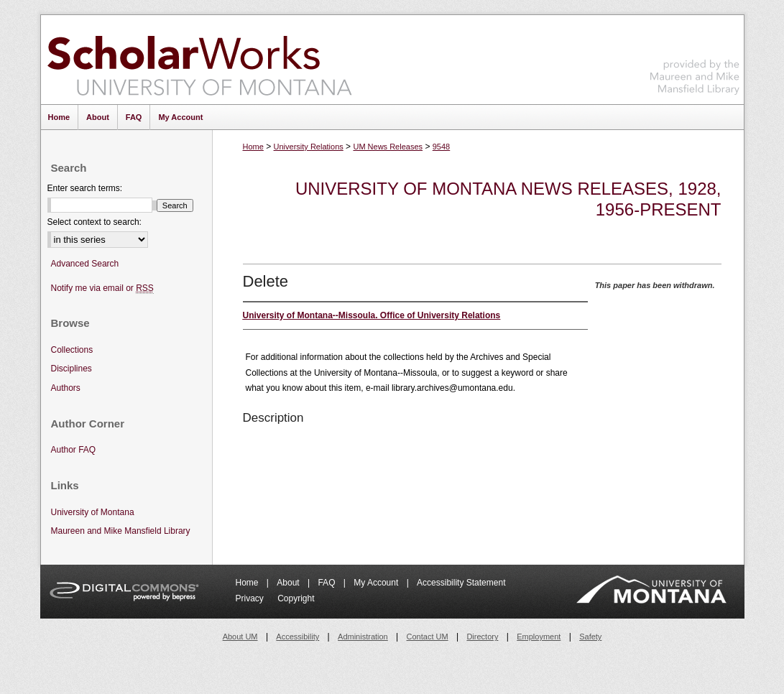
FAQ (327, 583)
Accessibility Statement (461, 583)
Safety (590, 637)
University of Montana (93, 512)
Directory (482, 637)
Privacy (251, 598)
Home (253, 147)
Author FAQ (74, 450)
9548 (441, 147)
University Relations (309, 147)
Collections (72, 350)
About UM (240, 637)
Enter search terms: (85, 188)
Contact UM (428, 637)
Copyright (296, 598)
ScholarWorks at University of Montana (199, 60)
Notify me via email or (102, 288)
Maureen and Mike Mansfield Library (695, 57)
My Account (377, 583)
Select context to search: (94, 222)
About (289, 583)
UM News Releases (388, 147)
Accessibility (298, 637)
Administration (363, 637)
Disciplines (72, 369)
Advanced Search (85, 264)
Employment (539, 637)
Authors (66, 388)
